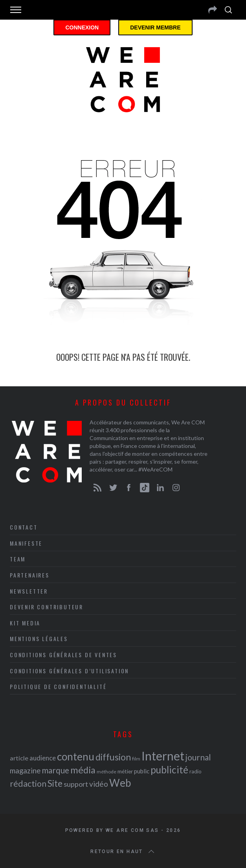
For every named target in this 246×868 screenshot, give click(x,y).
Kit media (25, 623)
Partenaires (30, 575)
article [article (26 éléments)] (19, 758)
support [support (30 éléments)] (76, 784)
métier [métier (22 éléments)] (125, 771)
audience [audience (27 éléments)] (43, 758)
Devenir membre (155, 27)
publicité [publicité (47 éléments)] (169, 770)
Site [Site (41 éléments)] (55, 783)
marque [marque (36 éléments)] (55, 770)
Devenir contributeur (47, 607)
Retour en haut (123, 852)
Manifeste (26, 543)
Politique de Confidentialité (58, 686)
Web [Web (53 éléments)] (120, 783)
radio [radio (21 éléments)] (196, 771)
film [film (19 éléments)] (136, 759)
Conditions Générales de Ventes (63, 655)
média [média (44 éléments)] (83, 770)
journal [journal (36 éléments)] (198, 757)
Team (18, 559)
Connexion (82, 27)
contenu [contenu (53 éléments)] (76, 757)
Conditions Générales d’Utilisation (69, 671)
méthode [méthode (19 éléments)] (106, 772)
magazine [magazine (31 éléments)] (25, 770)
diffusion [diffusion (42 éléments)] (113, 757)
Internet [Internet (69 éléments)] (163, 756)
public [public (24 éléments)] (142, 771)
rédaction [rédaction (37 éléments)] (28, 784)
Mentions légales (39, 639)
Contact (24, 527)
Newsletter (29, 591)
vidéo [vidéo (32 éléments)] (99, 784)
